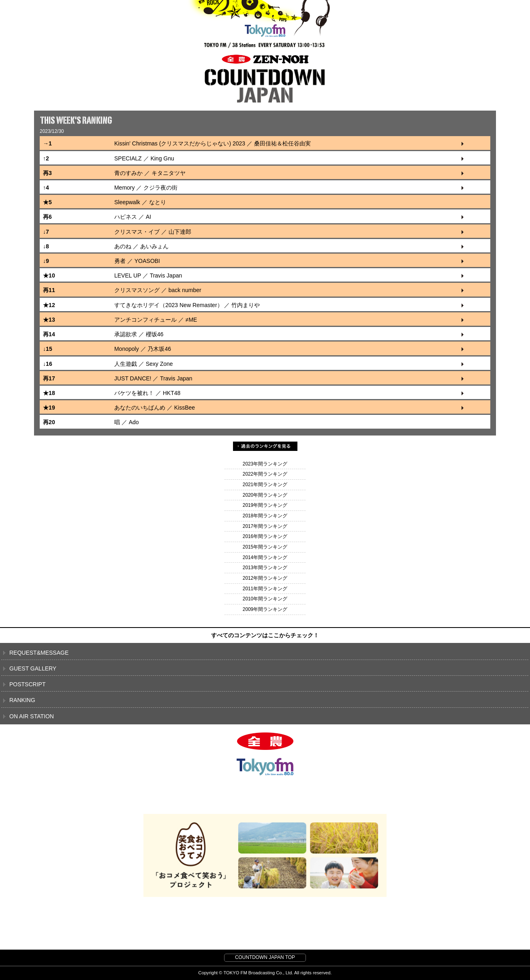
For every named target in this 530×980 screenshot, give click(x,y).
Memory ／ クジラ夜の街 (146, 188)
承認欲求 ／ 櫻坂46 (139, 334)
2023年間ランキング (265, 464)
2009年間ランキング (265, 609)
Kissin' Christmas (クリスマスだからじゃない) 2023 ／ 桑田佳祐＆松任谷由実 (213, 143)
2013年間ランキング (265, 568)
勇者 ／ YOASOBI (137, 261)
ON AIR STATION (32, 716)
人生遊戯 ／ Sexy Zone (144, 364)
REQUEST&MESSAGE (39, 653)
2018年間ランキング (265, 516)
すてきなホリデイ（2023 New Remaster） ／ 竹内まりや (187, 305)
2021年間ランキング (265, 485)
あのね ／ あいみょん (141, 246)
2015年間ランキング (265, 547)
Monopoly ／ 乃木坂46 (143, 349)
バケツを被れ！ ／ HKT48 (147, 393)
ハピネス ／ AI (133, 217)
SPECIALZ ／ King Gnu (144, 158)
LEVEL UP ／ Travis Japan (148, 275)
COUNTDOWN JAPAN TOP (265, 957)
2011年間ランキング (265, 589)
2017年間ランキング (265, 526)
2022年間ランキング (265, 474)
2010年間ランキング (265, 599)
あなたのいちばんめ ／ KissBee (155, 408)
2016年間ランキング (265, 536)
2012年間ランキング (265, 578)
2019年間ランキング (265, 505)
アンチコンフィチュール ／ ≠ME (156, 320)
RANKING (22, 700)
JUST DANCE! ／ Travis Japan (153, 378)
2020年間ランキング (265, 495)
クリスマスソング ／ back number (158, 290)
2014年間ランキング (265, 557)
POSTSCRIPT (27, 684)
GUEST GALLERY (33, 668)
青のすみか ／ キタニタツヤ (150, 173)
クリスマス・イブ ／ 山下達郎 (153, 232)
